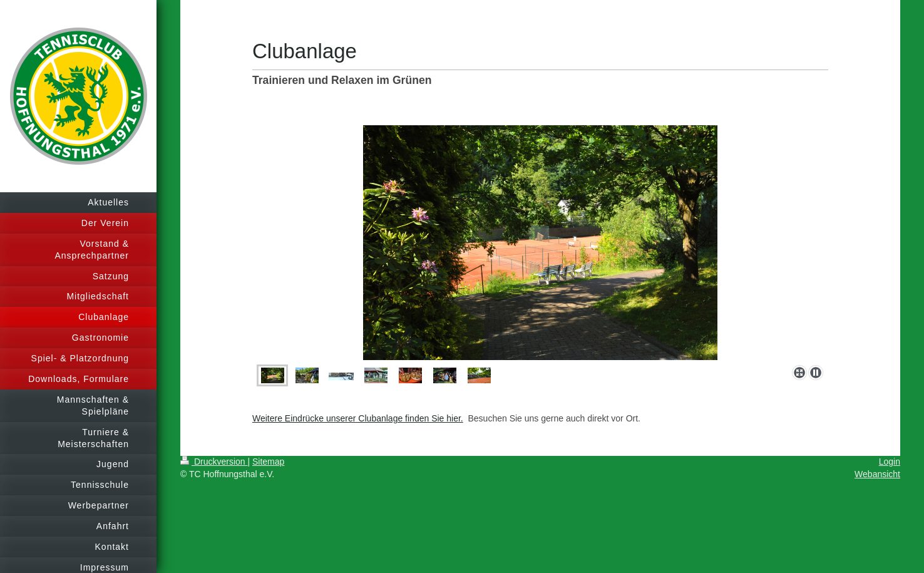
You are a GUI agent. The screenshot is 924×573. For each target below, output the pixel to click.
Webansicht (877, 474)
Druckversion (214, 462)
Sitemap (268, 462)
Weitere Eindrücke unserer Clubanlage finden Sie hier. (358, 418)
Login (890, 462)
